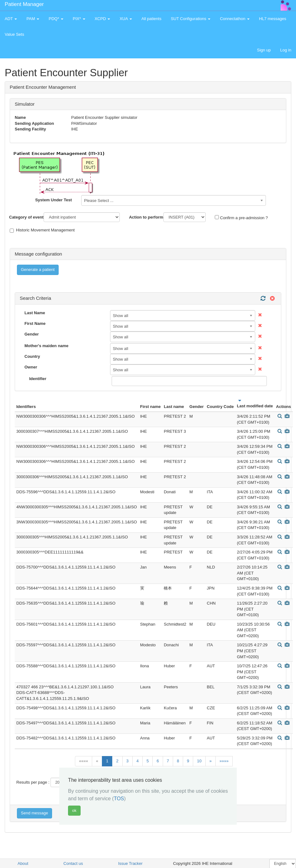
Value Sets (14, 34)
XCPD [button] (103, 19)
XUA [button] (126, 19)
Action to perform (146, 217)
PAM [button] (33, 19)
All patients (151, 19)
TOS (119, 799)
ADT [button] (11, 19)
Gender (32, 334)
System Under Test (53, 200)
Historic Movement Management (42, 230)
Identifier (38, 379)
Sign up (264, 50)
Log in (286, 50)
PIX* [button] (79, 19)
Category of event (26, 217)
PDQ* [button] (56, 19)
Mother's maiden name (46, 346)
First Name (35, 323)
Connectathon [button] (235, 19)
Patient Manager (24, 4)
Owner (31, 367)
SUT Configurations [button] (191, 19)
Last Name (35, 313)
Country (32, 356)
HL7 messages (273, 19)
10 (199, 761)
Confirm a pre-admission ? (241, 218)
